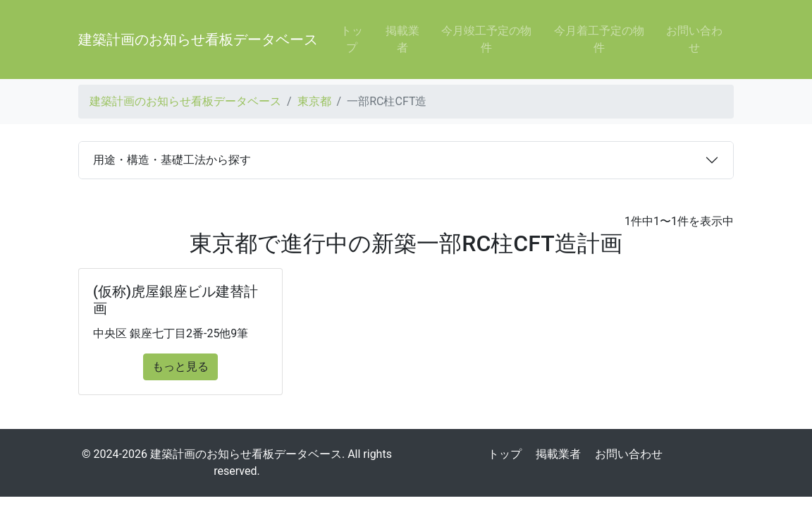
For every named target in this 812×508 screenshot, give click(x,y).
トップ (352, 39)
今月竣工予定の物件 (486, 39)
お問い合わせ (694, 39)
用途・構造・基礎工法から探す (172, 160)
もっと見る (180, 367)
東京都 (314, 101)
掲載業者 (402, 39)
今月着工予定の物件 (599, 39)
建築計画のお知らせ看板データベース (198, 40)
